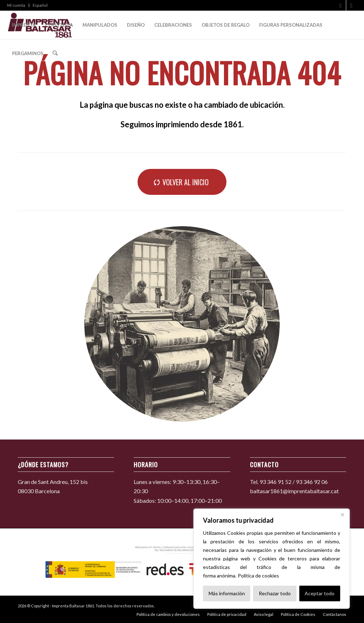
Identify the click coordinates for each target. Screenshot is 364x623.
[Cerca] (342, 515)
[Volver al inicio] (182, 182)
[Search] (55, 53)
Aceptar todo (320, 593)
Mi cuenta (16, 5)
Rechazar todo (275, 593)
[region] (272, 559)
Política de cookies (258, 576)
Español (40, 5)
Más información (227, 593)
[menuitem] (18, 5)
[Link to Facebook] (341, 5)
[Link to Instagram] (352, 5)
